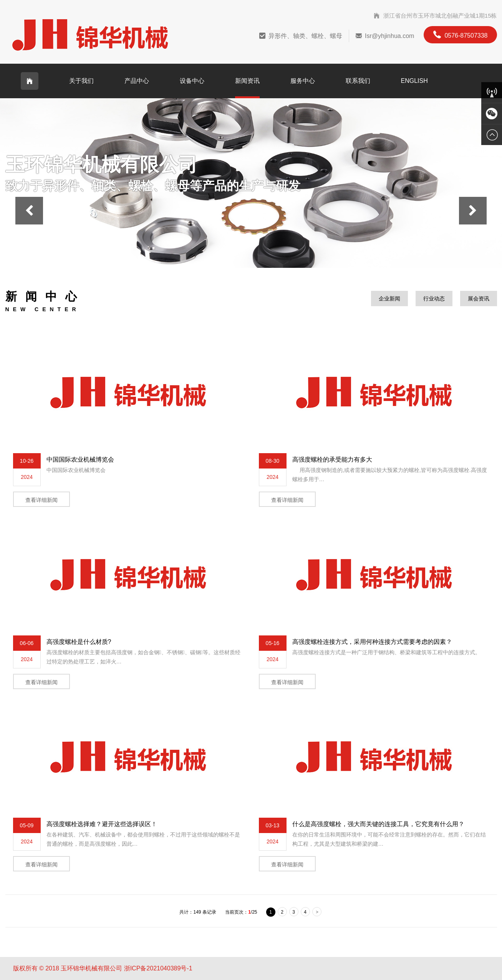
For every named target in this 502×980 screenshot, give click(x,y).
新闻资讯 (247, 81)
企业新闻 (389, 299)
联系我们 (358, 81)
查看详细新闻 (41, 500)
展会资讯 (479, 299)
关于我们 (81, 81)
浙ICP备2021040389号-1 (158, 968)
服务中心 (303, 81)
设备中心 (192, 81)
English (414, 81)
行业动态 (434, 299)
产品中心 (137, 81)
